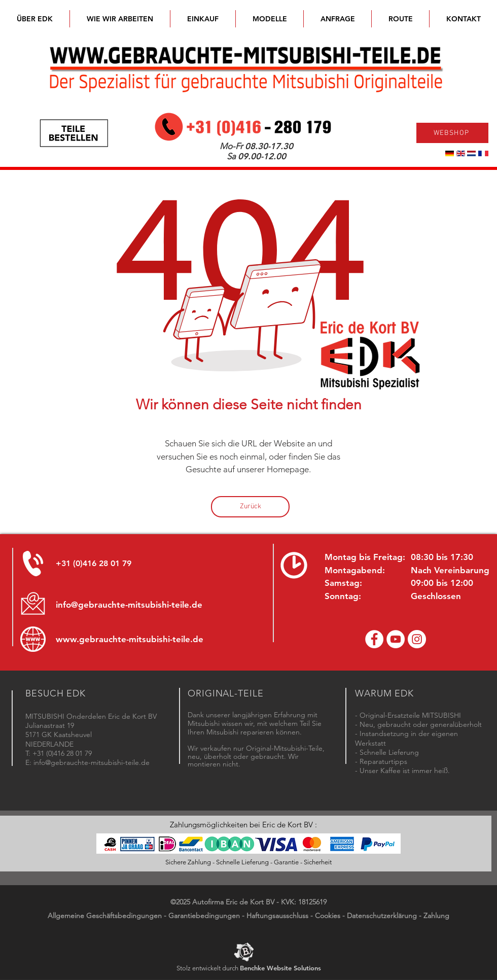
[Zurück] (250, 507)
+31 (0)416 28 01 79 (94, 563)
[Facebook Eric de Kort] (374, 639)
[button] (270, 19)
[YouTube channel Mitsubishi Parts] (396, 639)
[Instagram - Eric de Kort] (417, 639)
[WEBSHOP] (452, 133)
